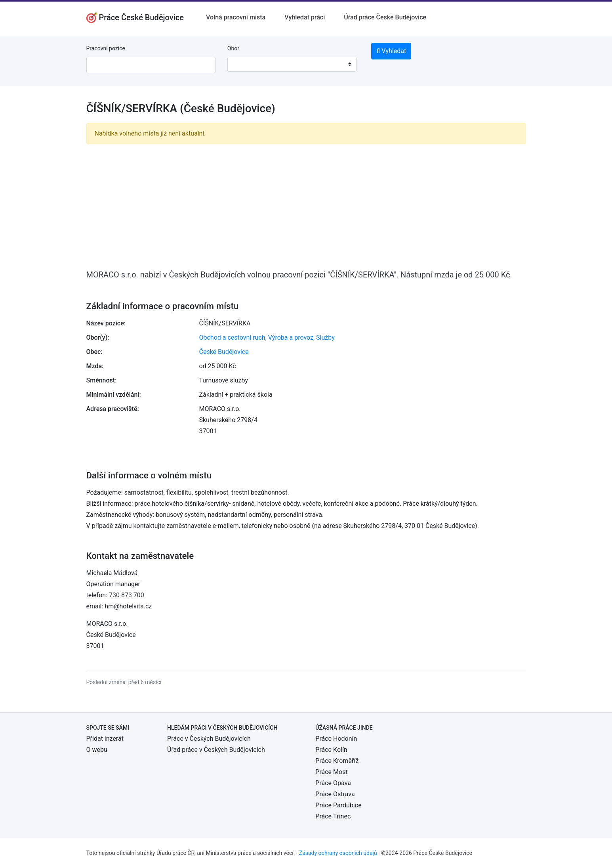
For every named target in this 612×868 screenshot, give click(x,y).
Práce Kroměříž (337, 761)
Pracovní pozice (106, 48)
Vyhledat (391, 51)
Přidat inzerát (105, 739)
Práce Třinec (333, 816)
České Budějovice (224, 352)
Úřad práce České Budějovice (385, 17)
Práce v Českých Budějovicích (209, 739)
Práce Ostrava (335, 794)
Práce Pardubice (338, 805)
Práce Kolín (331, 750)
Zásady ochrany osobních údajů (338, 853)
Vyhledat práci (305, 17)
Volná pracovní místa (236, 17)
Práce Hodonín (336, 739)
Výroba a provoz (291, 337)
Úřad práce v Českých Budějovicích (216, 750)
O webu (97, 750)
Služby (325, 337)
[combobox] (292, 64)
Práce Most (331, 772)
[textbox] (244, 64)
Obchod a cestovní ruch (232, 337)
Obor (233, 48)
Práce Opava (333, 783)
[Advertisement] (306, 206)
